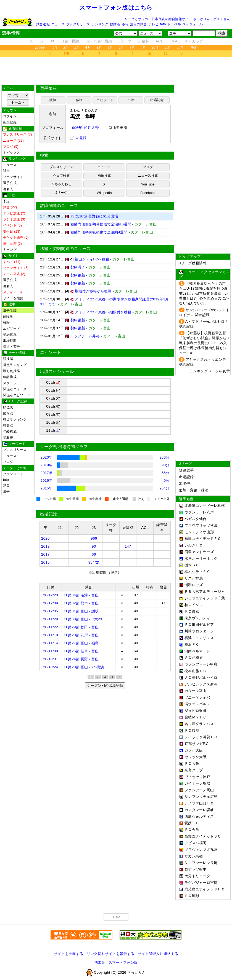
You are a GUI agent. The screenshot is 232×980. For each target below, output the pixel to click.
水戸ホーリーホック (201, 558)
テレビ (153, 24)
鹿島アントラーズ (199, 552)
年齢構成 (10, 377)
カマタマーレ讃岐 (199, 810)
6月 (110, 48)
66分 (166, 473)
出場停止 (186, 484)
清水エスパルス (197, 704)
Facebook (148, 193)
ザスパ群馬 (194, 578)
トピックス (11, 153)
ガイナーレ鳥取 (197, 783)
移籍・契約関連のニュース (65, 249)
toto (163, 24)
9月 (143, 48)
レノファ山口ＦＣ (199, 803)
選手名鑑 (10, 310)
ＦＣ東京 (192, 611)
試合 (6, 171)
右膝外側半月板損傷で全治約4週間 (99, 232)
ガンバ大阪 (194, 750)
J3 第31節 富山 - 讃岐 (81, 611)
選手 (6, 491)
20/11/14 (51, 643)
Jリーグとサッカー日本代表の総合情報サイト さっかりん (167, 19)
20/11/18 (51, 635)
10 (149, 54)
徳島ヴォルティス (199, 816)
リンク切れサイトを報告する (110, 954)
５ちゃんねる (61, 184)
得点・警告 (11, 347)
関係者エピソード (17, 395)
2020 (45, 538)
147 (128, 546)
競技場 (8, 359)
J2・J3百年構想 (99, 41)
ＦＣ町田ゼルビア (199, 625)
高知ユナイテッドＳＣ (203, 836)
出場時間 (10, 341)
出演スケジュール (57, 371)
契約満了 (78, 267)
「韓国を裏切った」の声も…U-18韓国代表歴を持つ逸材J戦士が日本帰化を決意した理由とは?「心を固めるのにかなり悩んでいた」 (204, 293)
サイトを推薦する (68, 954)
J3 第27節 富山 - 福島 (81, 643)
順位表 (8, 407)
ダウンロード (13, 474)
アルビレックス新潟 (201, 684)
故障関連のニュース (59, 206)
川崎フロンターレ (199, 631)
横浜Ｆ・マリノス (199, 638)
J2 (41, 41)
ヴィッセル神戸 (197, 777)
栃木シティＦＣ (197, 572)
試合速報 (43, 24)
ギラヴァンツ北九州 (201, 850)
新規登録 (10, 122)
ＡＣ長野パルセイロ (201, 678)
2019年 (47, 465)
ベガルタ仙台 (196, 519)
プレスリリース (78, 24)
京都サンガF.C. (197, 744)
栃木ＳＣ (192, 565)
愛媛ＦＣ (192, 823)
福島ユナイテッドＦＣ (203, 539)
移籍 (125, 24)
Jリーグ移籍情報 (193, 263)
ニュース (58, 24)
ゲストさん (222, 19)
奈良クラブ (194, 770)
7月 (121, 48)
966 (94, 538)
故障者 (115, 24)
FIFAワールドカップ (186, 41)
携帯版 (100, 962)
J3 (52, 41)
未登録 (78, 138)
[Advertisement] (116, 71)
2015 (45, 562)
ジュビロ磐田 (196, 711)
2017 (45, 554)
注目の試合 (139, 24)
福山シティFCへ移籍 (92, 259)
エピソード (11, 329)
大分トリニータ (197, 876)
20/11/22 (51, 627)
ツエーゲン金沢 (197, 697)
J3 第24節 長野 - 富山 (81, 659)
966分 (164, 457)
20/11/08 (51, 651)
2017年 (47, 473)
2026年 (40, 48)
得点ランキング (15, 365)
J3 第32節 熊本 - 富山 (81, 603)
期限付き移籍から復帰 (93, 291)
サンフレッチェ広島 (201, 797)
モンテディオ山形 (199, 532)
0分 (167, 480)
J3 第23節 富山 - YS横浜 (83, 667)
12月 (180, 48)
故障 (53, 100)
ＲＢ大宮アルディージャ (205, 592)
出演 (131, 100)
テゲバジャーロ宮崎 (201, 883)
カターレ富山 (196, 691)
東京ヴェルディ (197, 618)
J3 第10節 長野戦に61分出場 (94, 216)
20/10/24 (51, 667)
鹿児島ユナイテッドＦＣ (205, 889)
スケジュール (193, 24)
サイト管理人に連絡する (158, 954)
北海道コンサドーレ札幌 (205, 506)
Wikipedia (104, 193)
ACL (159, 41)
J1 (31, 41)
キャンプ (10, 250)
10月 (155, 48)
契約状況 (10, 335)
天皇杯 (144, 41)
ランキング (100, 24)
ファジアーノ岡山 (199, 790)
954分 (164, 488)
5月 (99, 48)
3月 (77, 48)
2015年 (47, 488)
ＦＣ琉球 (192, 896)
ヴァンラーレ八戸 (199, 512)
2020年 (47, 457)
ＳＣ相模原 (194, 658)
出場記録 (157, 100)
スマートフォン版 (123, 962)
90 (94, 546)
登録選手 (186, 470)
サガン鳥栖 (194, 856)
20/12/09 (51, 603)
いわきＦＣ (194, 545)
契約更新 (78, 275)
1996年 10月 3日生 (86, 128)
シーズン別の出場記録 (105, 686)
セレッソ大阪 (196, 757)
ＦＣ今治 (192, 830)
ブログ (8, 462)
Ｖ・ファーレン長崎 (201, 863)
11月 (168, 48)
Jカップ (125, 41)
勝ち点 (8, 413)
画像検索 (104, 176)
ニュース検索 (148, 176)
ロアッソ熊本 (196, 869)
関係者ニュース (15, 389)
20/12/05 (51, 611)
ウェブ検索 (61, 176)
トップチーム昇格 (85, 336)
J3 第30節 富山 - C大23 (83, 619)
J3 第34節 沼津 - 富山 (81, 595)
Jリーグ (61, 193)
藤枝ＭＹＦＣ (196, 717)
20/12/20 (51, 595)
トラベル (174, 24)
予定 (194, 48)
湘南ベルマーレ (197, 651)
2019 (45, 546)
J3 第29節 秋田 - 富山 (81, 627)
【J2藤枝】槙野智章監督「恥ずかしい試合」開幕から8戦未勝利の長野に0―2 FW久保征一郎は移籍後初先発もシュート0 (204, 343)
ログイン (10, 116)
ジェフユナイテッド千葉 (205, 598)
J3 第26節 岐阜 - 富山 (81, 651)
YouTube (148, 184)
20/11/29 (51, 619)
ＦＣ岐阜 (192, 730)
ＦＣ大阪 (192, 764)
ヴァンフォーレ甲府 (201, 664)
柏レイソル (194, 605)
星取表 (8, 438)
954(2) (94, 562)
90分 (166, 465)
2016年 (47, 480)
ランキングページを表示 (210, 371)
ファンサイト (13, 177)
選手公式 (10, 183)
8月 (132, 48)
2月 (66, 48)
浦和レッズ (194, 585)
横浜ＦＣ (192, 644)
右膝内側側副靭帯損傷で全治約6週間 (101, 224)
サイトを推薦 (13, 298)
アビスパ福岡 (196, 843)
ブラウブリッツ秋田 (201, 525)
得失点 (8, 426)
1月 (55, 48)
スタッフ (10, 383)
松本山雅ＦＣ (196, 671)
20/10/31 (51, 659)
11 (166, 54)
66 (94, 554)
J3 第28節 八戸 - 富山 (81, 635)
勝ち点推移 (11, 371)
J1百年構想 (70, 41)
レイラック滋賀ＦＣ (201, 737)
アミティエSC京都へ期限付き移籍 (103, 312)
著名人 (8, 189)
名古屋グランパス (199, 724)
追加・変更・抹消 (194, 490)
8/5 (66, 54)
